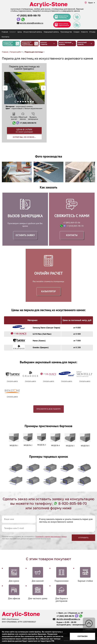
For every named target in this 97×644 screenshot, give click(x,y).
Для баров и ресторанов (62, 600)
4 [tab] (23, 102)
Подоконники (62, 581)
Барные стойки (85, 581)
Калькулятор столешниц (64, 17)
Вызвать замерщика (33, 118)
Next (43, 88)
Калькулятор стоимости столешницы (8, 43)
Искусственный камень (33, 32)
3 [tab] (20, 102)
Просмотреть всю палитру (49, 409)
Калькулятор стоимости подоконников (27, 43)
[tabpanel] (24, 88)
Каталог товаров (44, 43)
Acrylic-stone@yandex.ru (68, 619)
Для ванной (38, 581)
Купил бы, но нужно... (24, 137)
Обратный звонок (23, 118)
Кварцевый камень (51, 32)
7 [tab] (31, 102)
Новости (84, 32)
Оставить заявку (25, 235)
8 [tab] (33, 102)
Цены (20, 32)
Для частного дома (38, 598)
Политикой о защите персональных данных (51, 537)
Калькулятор (48, 291)
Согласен (83, 636)
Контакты (5, 37)
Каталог (13, 32)
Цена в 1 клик (24, 130)
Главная (5, 32)
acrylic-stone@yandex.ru (32, 23)
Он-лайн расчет (14, 118)
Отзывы (92, 32)
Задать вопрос (77, 17)
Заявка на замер (77, 25)
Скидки (76, 32)
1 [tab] (15, 102)
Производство (66, 32)
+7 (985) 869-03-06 (72, 223)
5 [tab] (26, 102)
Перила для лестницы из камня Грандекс (24, 68)
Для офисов (14, 598)
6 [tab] (28, 102)
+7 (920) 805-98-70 (29, 15)
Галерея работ (16, 52)
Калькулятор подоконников (64, 25)
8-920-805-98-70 (73, 503)
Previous (5, 88)
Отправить (83, 538)
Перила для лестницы (34, 52)
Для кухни (14, 581)
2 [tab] (18, 102)
